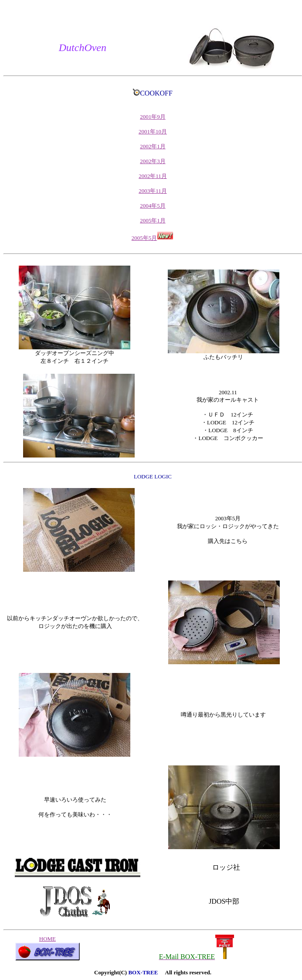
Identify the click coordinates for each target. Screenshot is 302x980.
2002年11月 (153, 176)
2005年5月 (153, 238)
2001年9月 (153, 117)
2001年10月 (153, 131)
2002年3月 (153, 161)
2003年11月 (153, 191)
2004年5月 (153, 206)
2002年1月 (153, 146)
